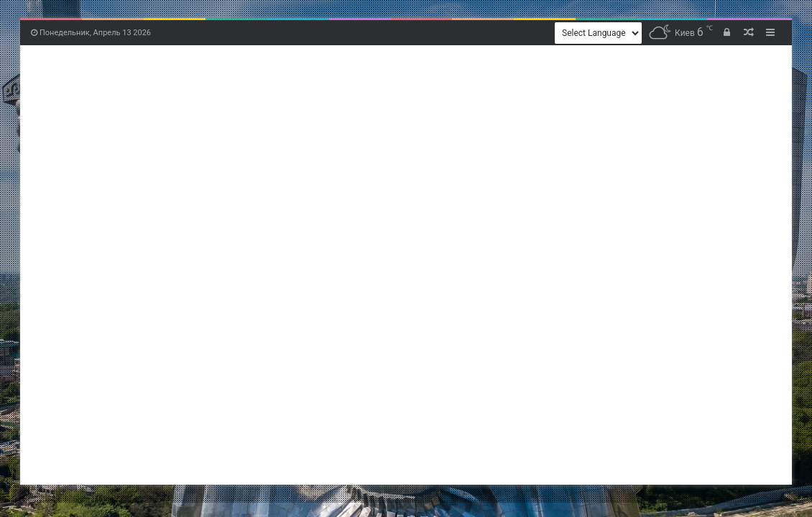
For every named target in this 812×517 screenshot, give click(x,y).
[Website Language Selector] (598, 33)
